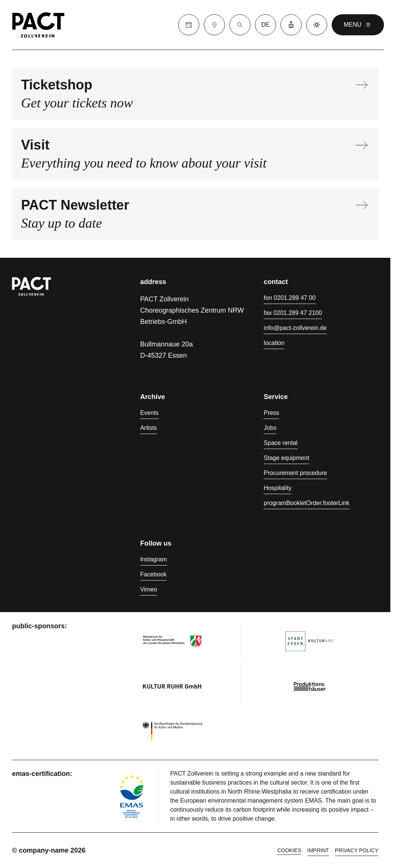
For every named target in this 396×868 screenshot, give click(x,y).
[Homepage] (38, 25)
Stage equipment (286, 458)
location (274, 343)
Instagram (154, 559)
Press (271, 413)
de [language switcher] (266, 25)
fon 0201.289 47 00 (290, 298)
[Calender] (189, 25)
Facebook (153, 574)
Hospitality (278, 488)
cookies (289, 850)
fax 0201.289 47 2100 (293, 313)
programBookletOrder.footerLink (306, 503)
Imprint (318, 850)
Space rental (281, 443)
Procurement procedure (295, 473)
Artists (149, 428)
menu (358, 25)
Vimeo (149, 589)
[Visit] (214, 25)
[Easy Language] (291, 25)
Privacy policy (357, 850)
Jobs (270, 428)
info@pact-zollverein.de (295, 328)
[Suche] (240, 25)
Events (149, 413)
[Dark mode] (317, 25)
